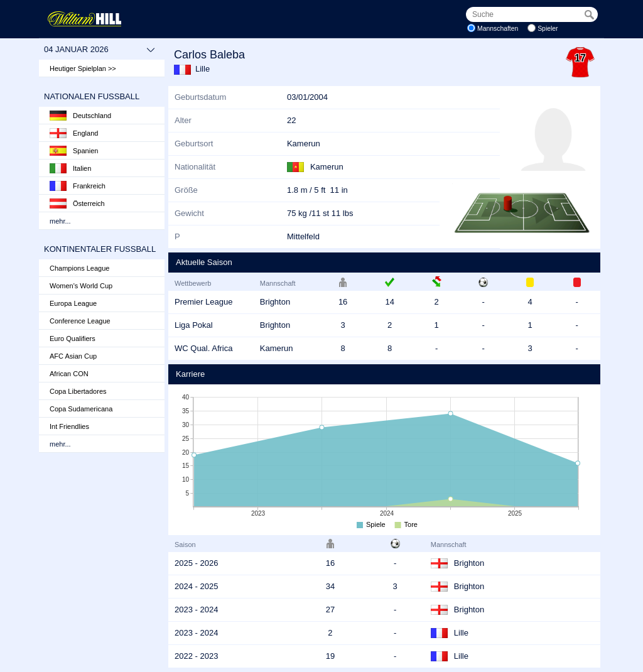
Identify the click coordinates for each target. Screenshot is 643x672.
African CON (69, 374)
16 (343, 302)
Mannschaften (498, 29)
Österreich (77, 203)
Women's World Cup (81, 286)
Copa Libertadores (78, 391)
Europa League (73, 303)
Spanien (74, 151)
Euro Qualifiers (73, 339)
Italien (70, 168)
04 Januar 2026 (100, 50)
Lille (203, 69)
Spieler (548, 29)
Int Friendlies (69, 426)
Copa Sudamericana (81, 409)
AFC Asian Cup (73, 356)
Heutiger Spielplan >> (83, 68)
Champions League (79, 268)
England (74, 133)
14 (389, 302)
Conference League (80, 321)
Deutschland (80, 116)
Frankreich (78, 186)
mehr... (60, 221)
